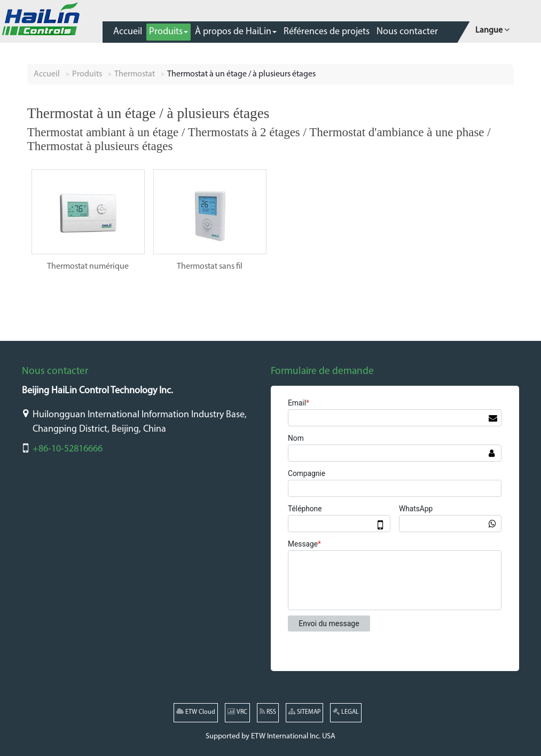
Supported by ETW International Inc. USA (270, 736)
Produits (87, 74)
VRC (237, 712)
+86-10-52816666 (68, 449)
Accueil (47, 74)
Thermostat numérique (88, 267)
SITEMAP (304, 712)
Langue (492, 29)
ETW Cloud (196, 712)
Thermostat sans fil (210, 267)
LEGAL (346, 712)
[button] (168, 32)
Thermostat (135, 74)
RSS (268, 712)
